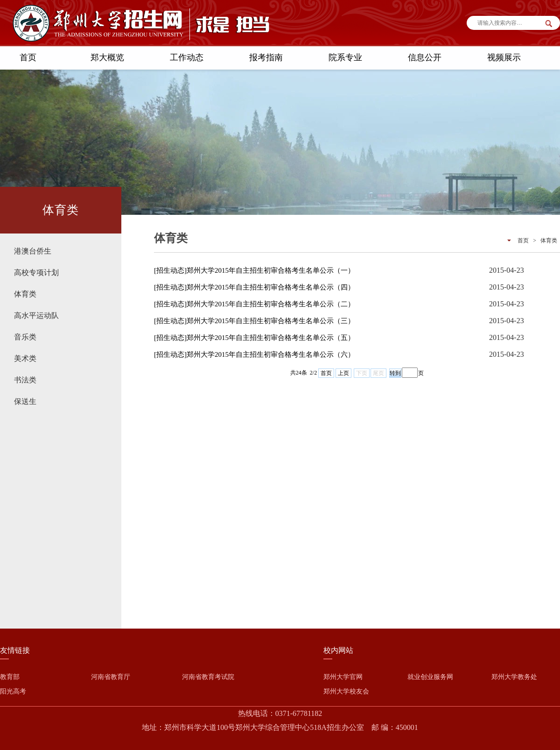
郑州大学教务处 (514, 677)
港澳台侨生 (33, 251)
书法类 (25, 380)
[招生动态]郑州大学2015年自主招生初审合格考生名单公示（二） (254, 304)
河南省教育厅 (111, 677)
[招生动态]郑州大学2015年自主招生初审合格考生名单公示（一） (254, 270)
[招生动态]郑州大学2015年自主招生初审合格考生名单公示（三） (254, 321)
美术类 (25, 358)
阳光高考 (13, 691)
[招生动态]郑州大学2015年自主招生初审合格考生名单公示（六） (254, 354)
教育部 (10, 677)
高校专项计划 (36, 272)
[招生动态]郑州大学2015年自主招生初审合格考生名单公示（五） (254, 338)
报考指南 (266, 57)
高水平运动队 (36, 315)
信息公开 (425, 57)
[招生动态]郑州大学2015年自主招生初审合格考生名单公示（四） (254, 287)
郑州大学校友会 (346, 691)
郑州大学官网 (343, 677)
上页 (343, 373)
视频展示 (504, 57)
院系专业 (345, 57)
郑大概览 (107, 57)
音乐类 (25, 337)
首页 (28, 57)
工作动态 (187, 57)
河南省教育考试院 (208, 677)
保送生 (25, 401)
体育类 (25, 294)
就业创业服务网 (430, 677)
